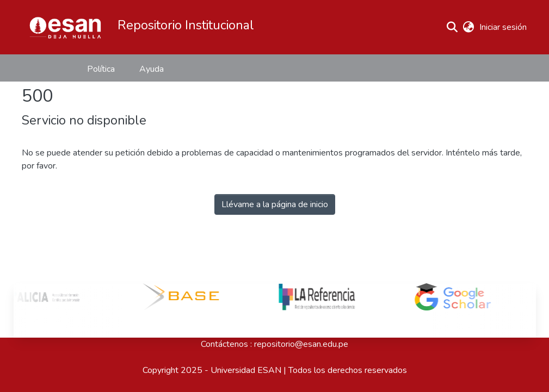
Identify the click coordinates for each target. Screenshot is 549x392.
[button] (65, 27)
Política (101, 69)
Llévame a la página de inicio (275, 204)
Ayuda (152, 69)
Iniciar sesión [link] (504, 27)
